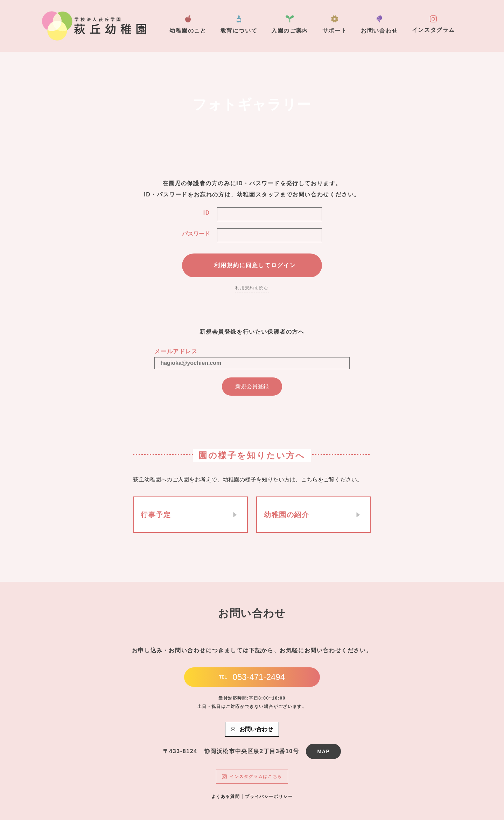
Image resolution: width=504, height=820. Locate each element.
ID (207, 213)
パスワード (196, 234)
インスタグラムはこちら (252, 777)
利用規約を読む (252, 288)
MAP (323, 751)
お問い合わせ (379, 25)
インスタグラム (433, 24)
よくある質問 (226, 797)
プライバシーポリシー (269, 797)
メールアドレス (176, 351)
